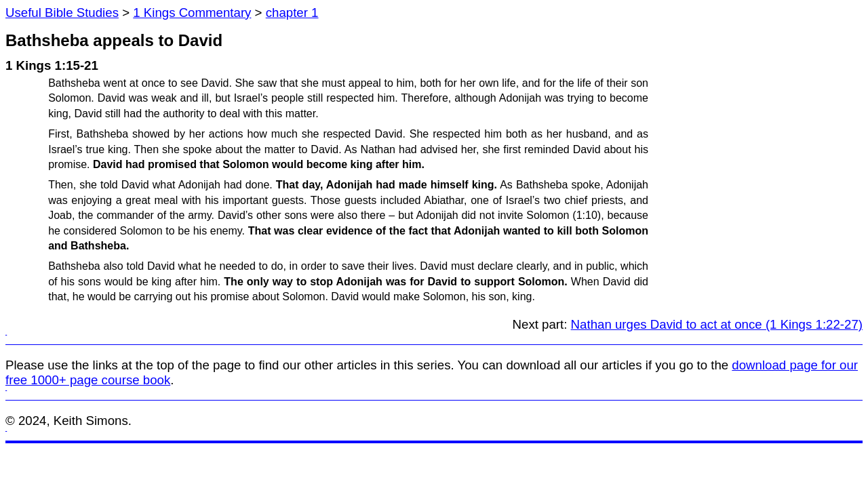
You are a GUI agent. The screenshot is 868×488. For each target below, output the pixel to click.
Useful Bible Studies (62, 13)
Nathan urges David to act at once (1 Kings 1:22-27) (717, 324)
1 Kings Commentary (192, 13)
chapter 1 (292, 13)
